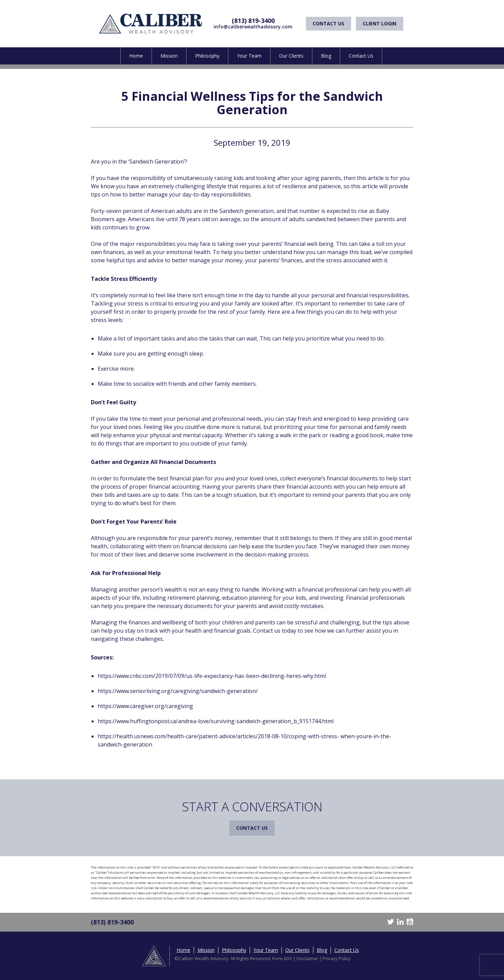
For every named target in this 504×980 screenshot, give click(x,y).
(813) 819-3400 (253, 21)
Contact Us (328, 23)
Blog (326, 56)
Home (136, 56)
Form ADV (282, 958)
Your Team (249, 56)
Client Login (380, 23)
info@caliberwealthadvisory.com (253, 27)
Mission (169, 56)
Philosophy (207, 56)
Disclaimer (307, 958)
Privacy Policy (337, 958)
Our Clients (291, 56)
